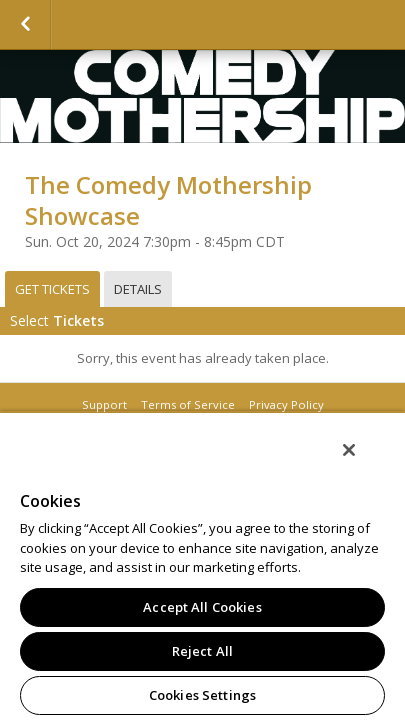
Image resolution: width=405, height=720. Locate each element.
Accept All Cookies (202, 607)
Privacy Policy (286, 404)
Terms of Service (188, 404)
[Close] (363, 463)
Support (104, 404)
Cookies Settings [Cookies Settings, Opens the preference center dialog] (202, 695)
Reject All (202, 651)
